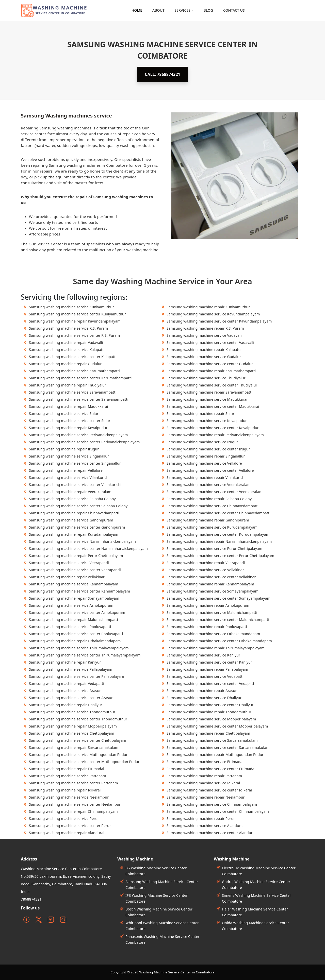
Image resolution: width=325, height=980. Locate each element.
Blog (208, 10)
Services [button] (183, 10)
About (158, 10)
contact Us (234, 10)
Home (137, 10)
